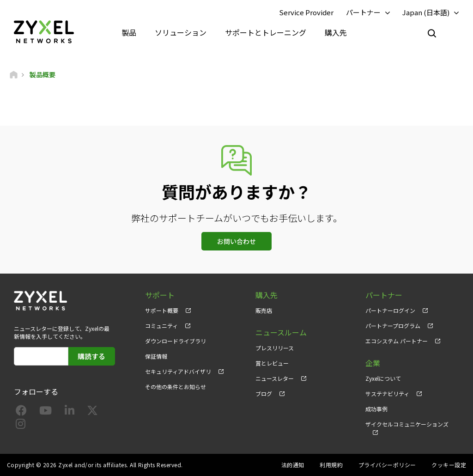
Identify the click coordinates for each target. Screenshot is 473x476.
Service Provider (306, 12)
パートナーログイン (390, 310)
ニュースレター (275, 378)
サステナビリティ (387, 394)
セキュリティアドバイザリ (178, 371)
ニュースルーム (281, 333)
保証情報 (156, 356)
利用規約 (331, 465)
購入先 (336, 32)
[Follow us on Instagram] (21, 425)
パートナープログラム (393, 326)
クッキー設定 (449, 465)
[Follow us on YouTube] (45, 412)
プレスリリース (275, 348)
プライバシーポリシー (387, 465)
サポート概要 (162, 310)
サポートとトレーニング (266, 32)
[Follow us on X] (92, 412)
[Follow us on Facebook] (21, 412)
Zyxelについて (383, 378)
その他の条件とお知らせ (176, 387)
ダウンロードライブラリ (176, 341)
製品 (129, 32)
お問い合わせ (236, 241)
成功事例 (376, 409)
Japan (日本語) (426, 12)
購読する (91, 356)
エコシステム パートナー (397, 341)
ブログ (264, 394)
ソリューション (181, 32)
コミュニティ (161, 326)
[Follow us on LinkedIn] (70, 412)
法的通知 (293, 465)
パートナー (363, 12)
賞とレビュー (272, 363)
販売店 (264, 310)
